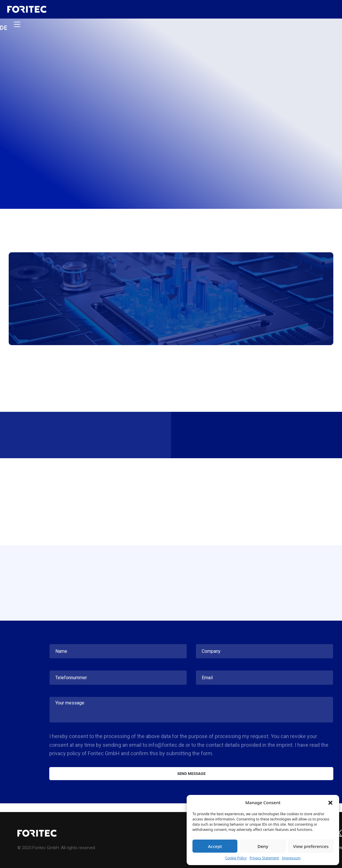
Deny (263, 846)
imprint (284, 745)
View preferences (311, 846)
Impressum (291, 858)
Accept (215, 846)
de (4, 27)
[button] (330, 802)
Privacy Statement (264, 858)
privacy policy (65, 753)
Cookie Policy (236, 858)
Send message (191, 774)
